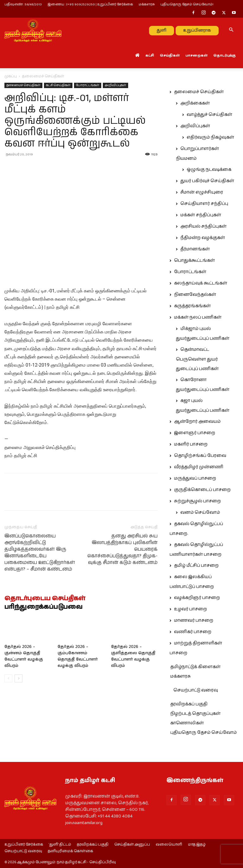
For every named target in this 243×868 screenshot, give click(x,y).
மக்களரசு (147, 4)
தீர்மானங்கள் (195, 249)
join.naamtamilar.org (84, 823)
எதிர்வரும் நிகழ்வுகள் (210, 137)
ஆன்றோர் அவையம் (197, 422)
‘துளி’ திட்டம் (60, 845)
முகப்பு (11, 76)
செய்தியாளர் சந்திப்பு (204, 204)
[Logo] (33, 30)
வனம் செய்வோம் (200, 512)
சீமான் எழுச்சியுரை (202, 192)
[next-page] (19, 678)
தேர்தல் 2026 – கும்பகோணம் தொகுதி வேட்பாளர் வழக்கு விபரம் (78, 656)
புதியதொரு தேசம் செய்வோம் (203, 733)
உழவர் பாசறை (190, 609)
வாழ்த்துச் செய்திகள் (209, 115)
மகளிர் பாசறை (191, 444)
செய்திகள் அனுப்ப (132, 845)
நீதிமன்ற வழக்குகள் (203, 238)
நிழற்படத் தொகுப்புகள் (195, 714)
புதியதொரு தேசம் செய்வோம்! (187, 4)
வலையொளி (169, 845)
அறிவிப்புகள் (115, 85)
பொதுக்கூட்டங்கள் (194, 260)
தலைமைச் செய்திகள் (23, 85)
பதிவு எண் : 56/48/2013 (23, 4)
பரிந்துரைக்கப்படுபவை (44, 607)
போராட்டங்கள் (88, 85)
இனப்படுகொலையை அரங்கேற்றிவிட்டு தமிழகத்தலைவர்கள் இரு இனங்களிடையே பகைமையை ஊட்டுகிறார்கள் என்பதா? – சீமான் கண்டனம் (40, 553)
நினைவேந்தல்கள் (195, 295)
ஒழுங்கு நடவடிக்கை (209, 170)
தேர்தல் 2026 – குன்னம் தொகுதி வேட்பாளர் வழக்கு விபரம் (24, 656)
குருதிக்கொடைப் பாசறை (202, 490)
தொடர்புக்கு (224, 55)
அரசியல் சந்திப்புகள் (203, 226)
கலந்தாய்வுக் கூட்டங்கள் (201, 283)
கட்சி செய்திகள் (58, 85)
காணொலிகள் (187, 723)
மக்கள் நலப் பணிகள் (198, 317)
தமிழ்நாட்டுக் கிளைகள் (195, 667)
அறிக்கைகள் (195, 103)
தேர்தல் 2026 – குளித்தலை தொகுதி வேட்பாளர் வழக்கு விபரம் (133, 656)
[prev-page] (8, 678)
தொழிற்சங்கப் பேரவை (200, 456)
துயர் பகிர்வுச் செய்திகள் (207, 181)
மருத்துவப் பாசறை (195, 478)
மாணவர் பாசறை (194, 620)
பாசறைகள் (196, 55)
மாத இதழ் (197, 845)
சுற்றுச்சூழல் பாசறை (197, 501)
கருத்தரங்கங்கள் (192, 306)
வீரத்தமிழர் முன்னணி (199, 467)
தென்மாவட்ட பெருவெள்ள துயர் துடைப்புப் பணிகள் (197, 359)
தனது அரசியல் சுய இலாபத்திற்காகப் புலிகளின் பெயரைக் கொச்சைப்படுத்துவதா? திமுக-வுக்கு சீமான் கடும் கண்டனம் (122, 549)
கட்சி (150, 55)
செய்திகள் (170, 55)
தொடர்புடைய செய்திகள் (45, 599)
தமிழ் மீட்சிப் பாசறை (196, 566)
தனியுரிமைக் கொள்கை (70, 851)
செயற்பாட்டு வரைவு (196, 690)
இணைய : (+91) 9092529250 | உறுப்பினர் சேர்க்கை (90, 4)
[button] (231, 30)
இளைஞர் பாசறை (195, 433)
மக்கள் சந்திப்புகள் (201, 215)
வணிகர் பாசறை (193, 632)
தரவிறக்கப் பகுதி (189, 704)
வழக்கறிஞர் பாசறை (197, 598)
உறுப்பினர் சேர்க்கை (24, 845)
